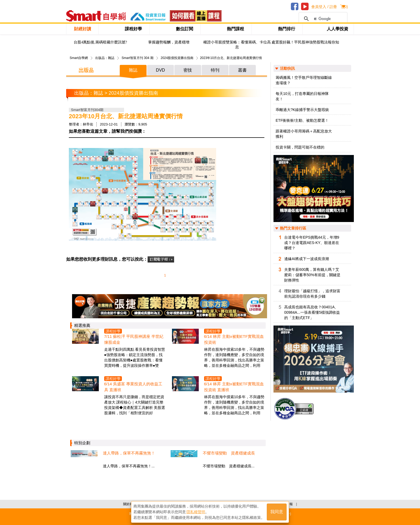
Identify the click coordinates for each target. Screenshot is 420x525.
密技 (188, 70)
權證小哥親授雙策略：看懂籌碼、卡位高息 (237, 45)
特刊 (215, 70)
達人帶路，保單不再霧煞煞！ (129, 453)
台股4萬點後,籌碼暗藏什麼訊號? (100, 42)
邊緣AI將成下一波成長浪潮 (307, 259)
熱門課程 (235, 29)
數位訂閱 (185, 29)
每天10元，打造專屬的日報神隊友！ (302, 96)
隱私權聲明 (196, 512)
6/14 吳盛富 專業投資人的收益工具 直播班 (133, 387)
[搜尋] (322, 19)
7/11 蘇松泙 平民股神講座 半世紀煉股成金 (134, 339)
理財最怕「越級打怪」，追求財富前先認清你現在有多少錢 (312, 294)
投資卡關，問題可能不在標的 (300, 147)
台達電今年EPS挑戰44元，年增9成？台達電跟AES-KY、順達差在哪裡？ (312, 243)
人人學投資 (337, 29)
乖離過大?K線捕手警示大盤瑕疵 (302, 110)
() (345, 7)
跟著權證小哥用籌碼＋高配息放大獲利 (304, 134)
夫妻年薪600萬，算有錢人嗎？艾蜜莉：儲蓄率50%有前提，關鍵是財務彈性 (312, 275)
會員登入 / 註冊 (324, 7)
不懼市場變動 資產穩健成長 (229, 453)
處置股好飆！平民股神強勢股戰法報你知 (305, 42)
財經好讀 (82, 29)
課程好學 (133, 29)
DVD (160, 70)
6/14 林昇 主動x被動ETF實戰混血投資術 (234, 339)
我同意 (277, 512)
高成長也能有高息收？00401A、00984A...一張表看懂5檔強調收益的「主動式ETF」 (312, 312)
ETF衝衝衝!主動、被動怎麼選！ (302, 120)
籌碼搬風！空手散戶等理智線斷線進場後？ (304, 80)
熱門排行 (287, 29)
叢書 (242, 70)
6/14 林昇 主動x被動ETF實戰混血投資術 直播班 (234, 387)
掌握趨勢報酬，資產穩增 (169, 42)
